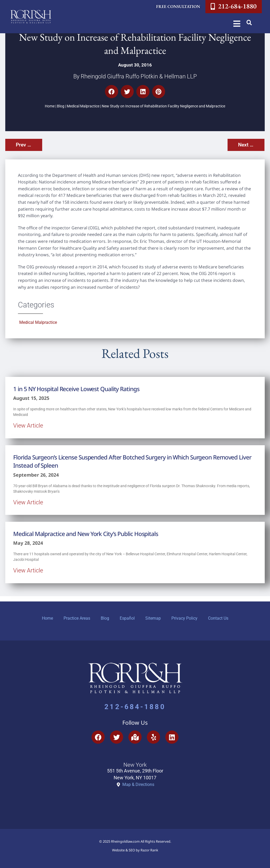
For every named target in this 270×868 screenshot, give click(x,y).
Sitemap (153, 618)
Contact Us (218, 618)
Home (50, 106)
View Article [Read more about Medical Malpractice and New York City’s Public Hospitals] (28, 570)
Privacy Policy (184, 618)
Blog (61, 106)
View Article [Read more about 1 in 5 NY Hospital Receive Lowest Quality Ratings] (28, 425)
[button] (249, 23)
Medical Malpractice (83, 106)
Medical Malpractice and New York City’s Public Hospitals (86, 534)
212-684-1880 (135, 707)
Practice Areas (77, 618)
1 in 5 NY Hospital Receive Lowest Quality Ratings (76, 389)
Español (127, 618)
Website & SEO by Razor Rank (135, 850)
